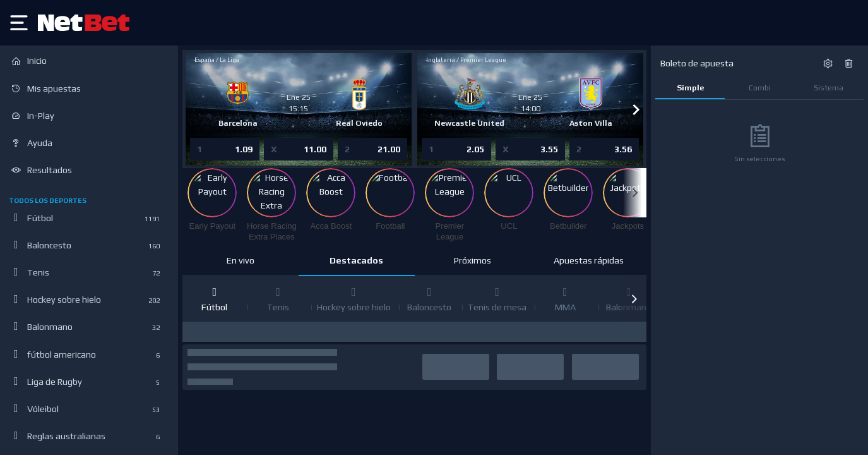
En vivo (241, 260)
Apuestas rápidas (589, 260)
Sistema (829, 88)
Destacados (356, 260)
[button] (634, 299)
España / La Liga (217, 60)
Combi (760, 88)
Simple (690, 88)
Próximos (473, 260)
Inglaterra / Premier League (467, 60)
